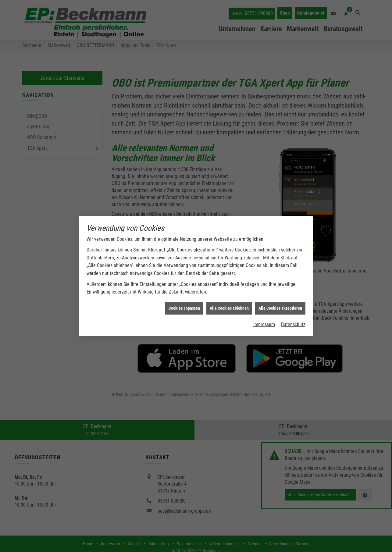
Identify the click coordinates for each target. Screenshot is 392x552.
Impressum (264, 315)
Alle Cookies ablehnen (229, 299)
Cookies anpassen (184, 299)
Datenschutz (293, 315)
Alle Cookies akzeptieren (280, 299)
